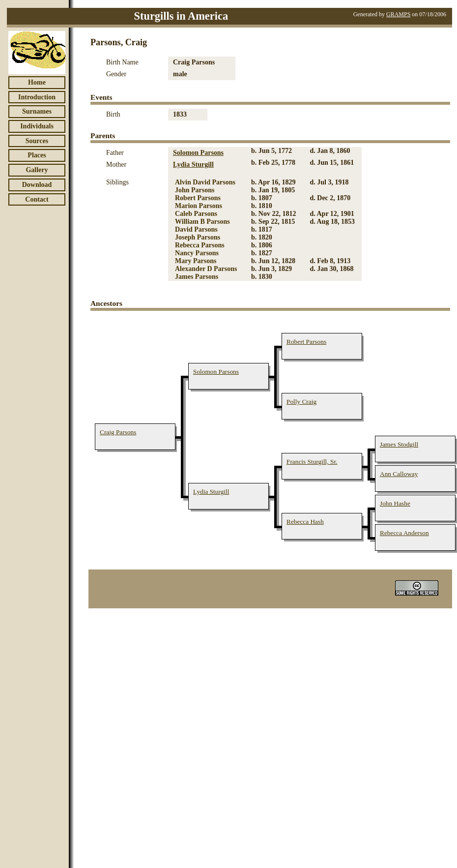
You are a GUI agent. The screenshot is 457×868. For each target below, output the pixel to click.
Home (37, 82)
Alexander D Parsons (206, 269)
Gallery (37, 170)
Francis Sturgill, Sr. (312, 462)
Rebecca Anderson (404, 533)
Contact (37, 199)
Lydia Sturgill (193, 165)
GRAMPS (398, 14)
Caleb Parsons (196, 214)
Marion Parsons (199, 206)
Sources (37, 141)
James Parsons (197, 277)
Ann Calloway (399, 474)
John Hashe (395, 503)
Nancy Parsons (197, 253)
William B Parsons (202, 222)
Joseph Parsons (198, 237)
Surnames (37, 111)
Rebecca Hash (305, 522)
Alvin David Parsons (205, 182)
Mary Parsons (196, 261)
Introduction (37, 97)
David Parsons (196, 229)
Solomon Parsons (198, 153)
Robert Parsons (198, 198)
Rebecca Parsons (200, 245)
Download (37, 185)
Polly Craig (301, 402)
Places (37, 155)
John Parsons (195, 190)
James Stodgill (399, 444)
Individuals (37, 126)
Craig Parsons (118, 432)
